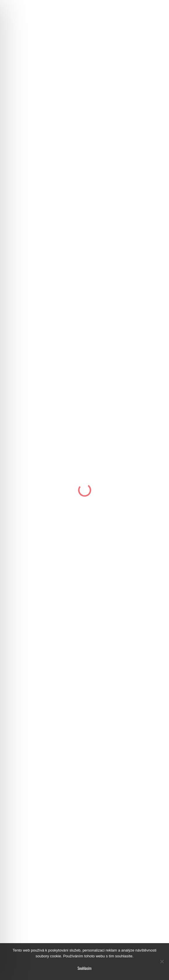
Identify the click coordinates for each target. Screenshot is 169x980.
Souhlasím (85, 968)
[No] (162, 961)
